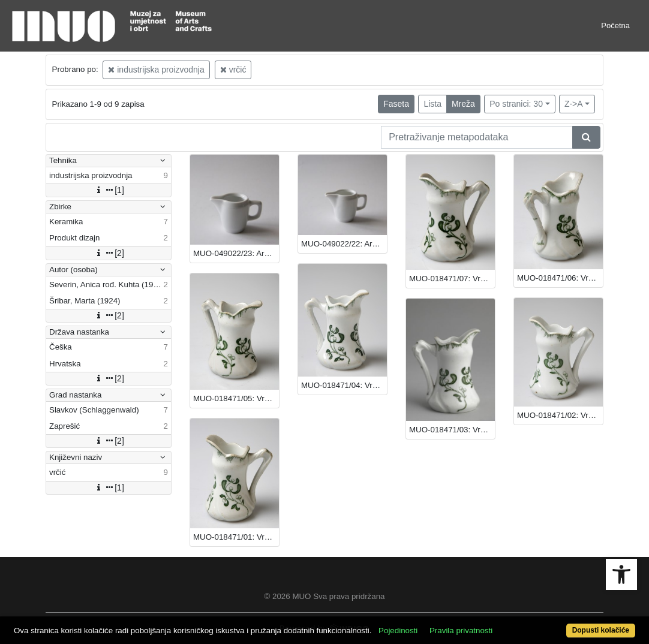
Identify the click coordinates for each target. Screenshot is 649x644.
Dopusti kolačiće (601, 630)
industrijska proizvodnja (156, 70)
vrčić (233, 70)
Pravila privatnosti (461, 631)
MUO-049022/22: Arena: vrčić (344, 244)
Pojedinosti (398, 631)
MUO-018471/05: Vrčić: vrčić (236, 398)
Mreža (463, 104)
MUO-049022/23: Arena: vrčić (236, 253)
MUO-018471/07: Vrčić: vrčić (452, 279)
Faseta (396, 104)
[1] (109, 190)
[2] (109, 253)
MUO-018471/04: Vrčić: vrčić (344, 385)
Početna (615, 25)
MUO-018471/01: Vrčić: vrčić (236, 537)
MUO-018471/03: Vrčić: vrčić (452, 430)
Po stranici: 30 (516, 104)
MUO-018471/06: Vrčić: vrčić (560, 278)
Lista (432, 104)
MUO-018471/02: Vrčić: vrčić (560, 415)
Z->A (574, 104)
